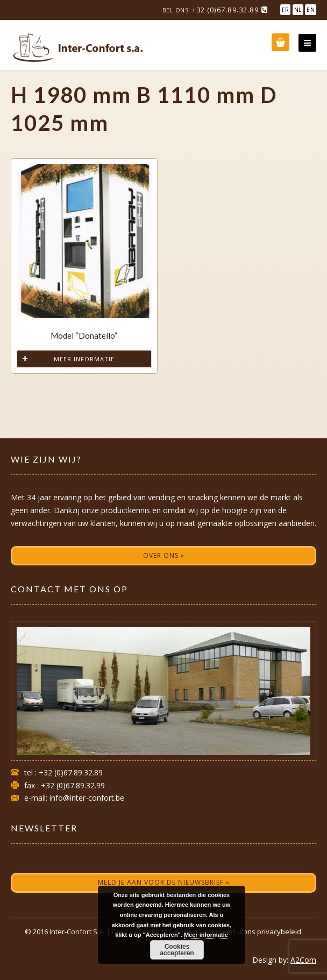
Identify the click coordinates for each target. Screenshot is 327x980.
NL (298, 10)
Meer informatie (84, 359)
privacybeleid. (280, 932)
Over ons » (164, 555)
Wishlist (280, 42)
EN (311, 10)
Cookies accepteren (177, 950)
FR (285, 10)
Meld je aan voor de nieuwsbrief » (164, 882)
